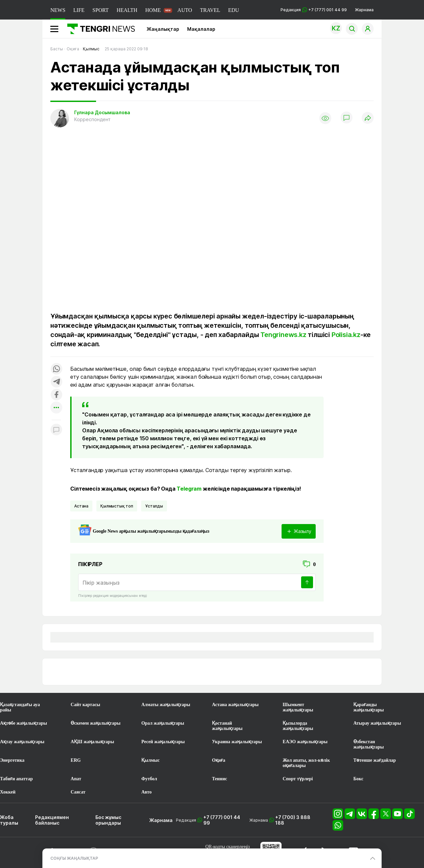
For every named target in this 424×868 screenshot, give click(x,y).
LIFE (79, 10)
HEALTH (127, 10)
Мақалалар (201, 29)
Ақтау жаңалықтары (22, 742)
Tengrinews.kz (283, 335)
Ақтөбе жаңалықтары (24, 723)
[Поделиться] (368, 118)
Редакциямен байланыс (52, 820)
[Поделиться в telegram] (56, 382)
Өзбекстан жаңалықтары (369, 744)
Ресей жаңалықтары (163, 742)
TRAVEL (210, 10)
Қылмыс (151, 760)
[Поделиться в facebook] (56, 395)
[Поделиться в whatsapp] (56, 369)
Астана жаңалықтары (235, 705)
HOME (153, 10)
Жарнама (364, 10)
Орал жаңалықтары (163, 723)
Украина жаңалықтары (237, 742)
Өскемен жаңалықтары (95, 723)
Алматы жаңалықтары (166, 705)
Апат (76, 779)
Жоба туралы (9, 820)
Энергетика (12, 760)
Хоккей (8, 792)
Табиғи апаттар (16, 779)
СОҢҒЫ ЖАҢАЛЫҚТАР (74, 858)
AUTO (185, 10)
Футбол (149, 779)
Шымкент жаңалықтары (298, 707)
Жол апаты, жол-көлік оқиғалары (306, 763)
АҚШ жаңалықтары (92, 742)
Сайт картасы (85, 705)
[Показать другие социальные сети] (56, 408)
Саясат (78, 792)
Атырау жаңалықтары (377, 723)
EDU (234, 10)
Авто (147, 792)
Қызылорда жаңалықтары (298, 726)
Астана (81, 506)
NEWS (58, 10)
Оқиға (219, 760)
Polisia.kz (346, 335)
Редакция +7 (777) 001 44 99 (314, 10)
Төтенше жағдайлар (375, 760)
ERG (76, 760)
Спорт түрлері (298, 779)
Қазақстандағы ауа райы (20, 707)
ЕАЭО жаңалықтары (305, 742)
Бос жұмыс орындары (108, 820)
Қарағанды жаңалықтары (369, 707)
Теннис (219, 779)
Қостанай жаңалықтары (227, 726)
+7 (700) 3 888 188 (293, 820)
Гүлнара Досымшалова (102, 112)
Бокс (358, 779)
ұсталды (154, 506)
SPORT (101, 10)
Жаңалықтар (163, 29)
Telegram (189, 489)
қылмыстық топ (117, 506)
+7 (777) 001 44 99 (222, 820)
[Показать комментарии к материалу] (56, 430)
